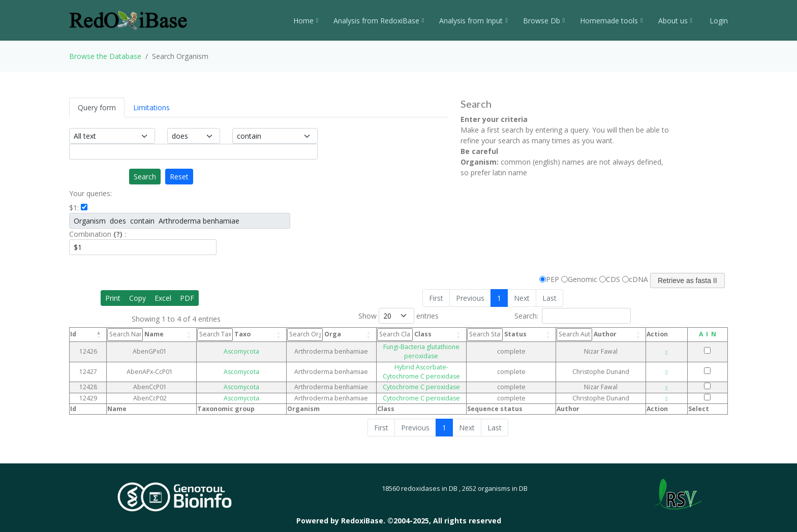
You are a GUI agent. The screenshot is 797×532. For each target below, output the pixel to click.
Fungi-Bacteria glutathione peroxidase (415, 347)
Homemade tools (611, 21)
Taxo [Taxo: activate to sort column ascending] (214, 334)
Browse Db (544, 21)
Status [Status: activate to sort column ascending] (518, 334)
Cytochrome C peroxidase (415, 369)
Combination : (98, 234)
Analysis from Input (473, 21)
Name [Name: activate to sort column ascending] (138, 334)
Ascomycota (224, 347)
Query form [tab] (97, 107)
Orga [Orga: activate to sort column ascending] (288, 334)
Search (145, 177)
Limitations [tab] (151, 107)
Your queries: (90, 193)
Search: (573, 316)
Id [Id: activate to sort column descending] (73, 334)
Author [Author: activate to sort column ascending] (599, 334)
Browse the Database (105, 56)
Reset (179, 177)
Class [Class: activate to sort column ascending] (371, 334)
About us (675, 21)
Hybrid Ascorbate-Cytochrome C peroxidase (415, 357)
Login (718, 21)
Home (306, 21)
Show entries (398, 316)
